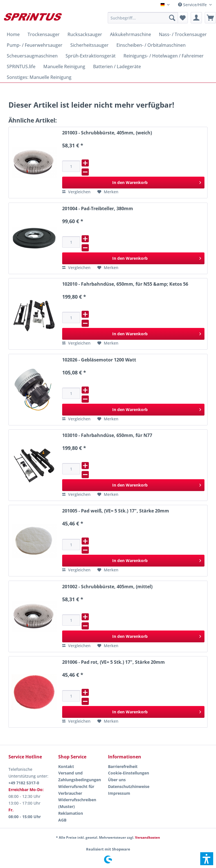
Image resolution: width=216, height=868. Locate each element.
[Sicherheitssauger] (89, 45)
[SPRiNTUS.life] (21, 66)
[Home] (13, 34)
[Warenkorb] (210, 18)
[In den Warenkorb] (133, 183)
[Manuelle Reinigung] (64, 66)
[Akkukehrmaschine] (130, 34)
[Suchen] (172, 18)
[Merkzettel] (182, 18)
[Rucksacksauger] (85, 34)
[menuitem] (195, 5)
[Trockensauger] (44, 34)
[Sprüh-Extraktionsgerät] (91, 56)
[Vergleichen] (76, 192)
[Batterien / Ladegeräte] (117, 66)
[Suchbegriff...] (143, 18)
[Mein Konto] (196, 18)
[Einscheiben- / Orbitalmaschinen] (151, 45)
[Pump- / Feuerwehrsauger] (35, 45)
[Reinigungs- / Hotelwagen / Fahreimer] (164, 56)
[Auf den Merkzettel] (108, 192)
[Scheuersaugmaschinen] (32, 56)
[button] (207, 859)
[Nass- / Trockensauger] (183, 34)
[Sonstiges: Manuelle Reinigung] (39, 77)
